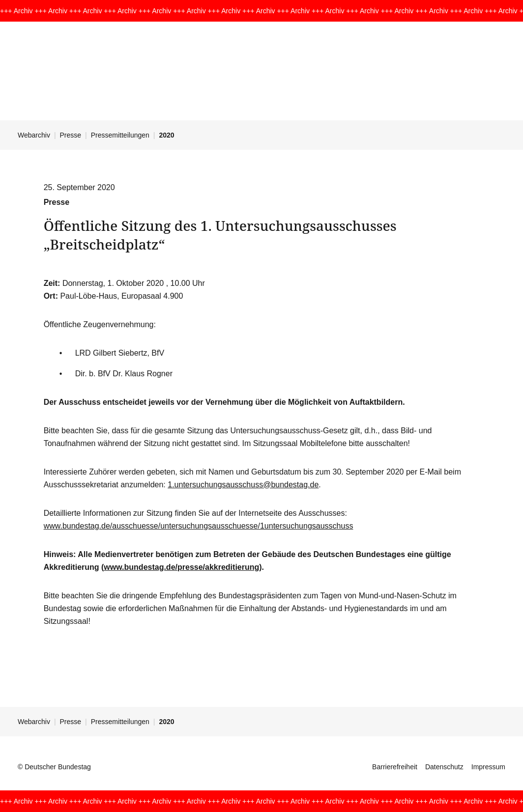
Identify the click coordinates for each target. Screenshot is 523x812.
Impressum (488, 767)
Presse (71, 135)
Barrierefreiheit (395, 767)
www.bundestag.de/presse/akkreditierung (181, 567)
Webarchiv (34, 135)
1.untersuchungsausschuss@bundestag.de (243, 485)
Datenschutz (444, 767)
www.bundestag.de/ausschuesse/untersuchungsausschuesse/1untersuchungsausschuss (199, 526)
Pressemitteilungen (120, 135)
